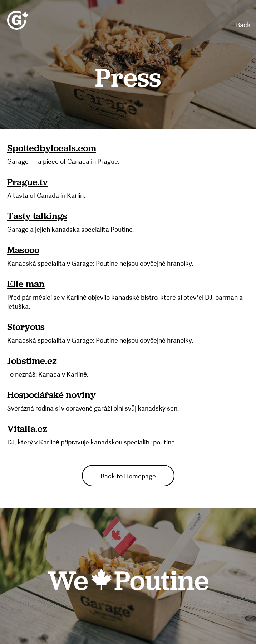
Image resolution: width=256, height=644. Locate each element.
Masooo (23, 250)
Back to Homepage (128, 476)
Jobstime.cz (32, 361)
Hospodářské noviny (51, 395)
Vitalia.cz (27, 429)
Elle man (26, 284)
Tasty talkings (37, 216)
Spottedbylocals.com (52, 148)
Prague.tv (28, 182)
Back (243, 25)
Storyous (26, 327)
